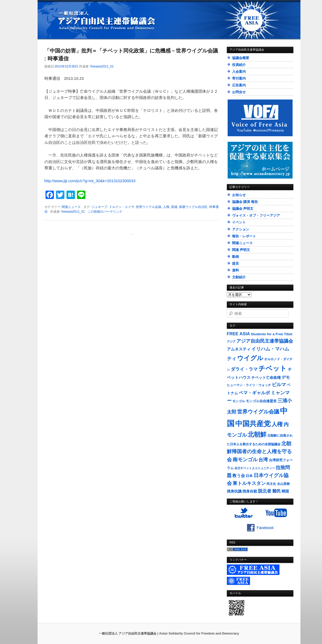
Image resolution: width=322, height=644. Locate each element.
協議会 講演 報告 (245, 202)
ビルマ (279, 385)
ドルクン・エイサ (122, 207)
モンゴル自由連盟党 (261, 401)
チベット (273, 368)
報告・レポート (244, 236)
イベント (239, 222)
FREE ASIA (238, 334)
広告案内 (239, 85)
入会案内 (239, 72)
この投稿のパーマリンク (105, 212)
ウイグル (250, 358)
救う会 (239, 476)
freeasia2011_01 (102, 66)
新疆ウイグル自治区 (193, 207)
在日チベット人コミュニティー (255, 468)
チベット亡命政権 (266, 378)
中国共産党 (253, 424)
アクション (241, 229)
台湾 (263, 460)
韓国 (285, 491)
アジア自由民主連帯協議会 (265, 341)
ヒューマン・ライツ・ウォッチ (249, 385)
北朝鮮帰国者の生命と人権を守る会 (259, 452)
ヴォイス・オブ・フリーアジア (256, 215)
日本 (249, 476)
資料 (236, 270)
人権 (166, 207)
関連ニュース (71, 207)
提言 (236, 263)
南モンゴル (245, 459)
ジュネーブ (99, 207)
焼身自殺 (250, 491)
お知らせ (239, 195)
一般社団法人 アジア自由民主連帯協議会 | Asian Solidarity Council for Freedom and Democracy (169, 633)
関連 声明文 (241, 250)
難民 (277, 491)
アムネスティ (239, 349)
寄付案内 (239, 78)
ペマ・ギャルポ (254, 393)
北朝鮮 (257, 434)
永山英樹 (283, 484)
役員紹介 (239, 65)
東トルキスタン (249, 483)
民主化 (271, 484)
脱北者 (265, 491)
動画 (236, 257)
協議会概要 (241, 58)
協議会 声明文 (243, 209)
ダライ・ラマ (244, 369)
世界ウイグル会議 (149, 207)
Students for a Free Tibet (272, 334)
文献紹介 (239, 277)
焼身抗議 (234, 491)
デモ (286, 377)
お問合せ (239, 92)
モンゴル (239, 401)
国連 (174, 207)
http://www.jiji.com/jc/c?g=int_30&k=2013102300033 (90, 181)
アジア (231, 342)
